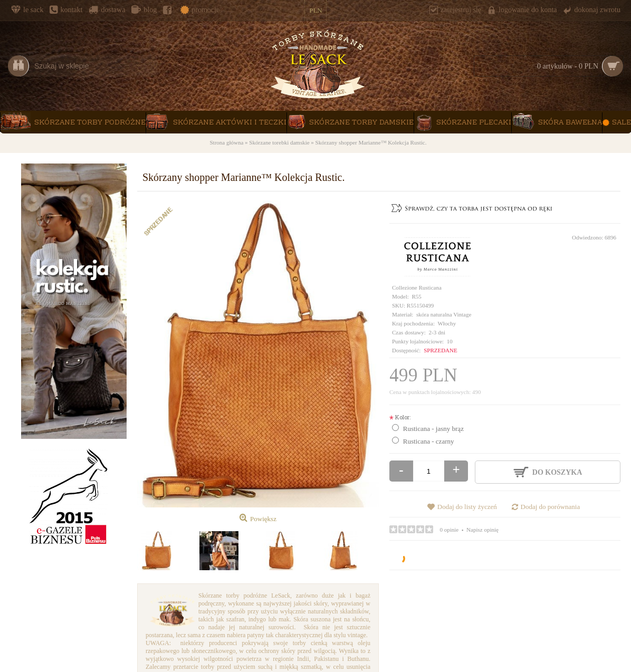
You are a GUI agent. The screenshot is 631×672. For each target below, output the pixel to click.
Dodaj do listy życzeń (467, 507)
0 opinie (450, 530)
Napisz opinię (482, 530)
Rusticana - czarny (429, 441)
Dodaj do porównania (551, 507)
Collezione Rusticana (417, 287)
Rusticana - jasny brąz (433, 429)
